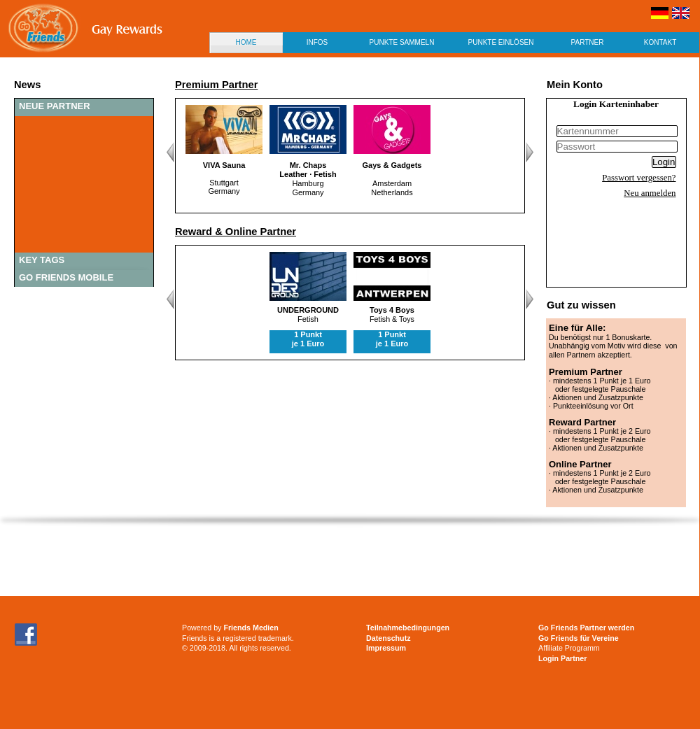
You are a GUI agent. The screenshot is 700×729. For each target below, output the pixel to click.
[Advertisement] (316, 628)
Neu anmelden (650, 193)
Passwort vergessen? (639, 178)
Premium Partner (216, 85)
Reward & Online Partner (236, 232)
